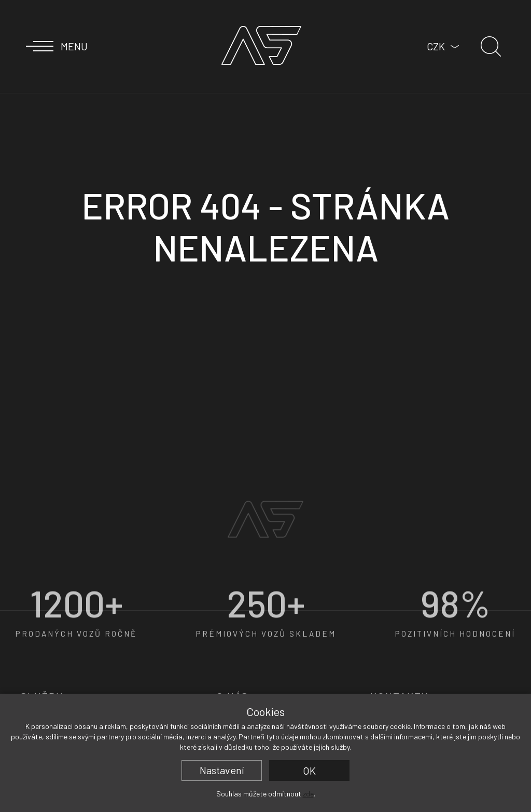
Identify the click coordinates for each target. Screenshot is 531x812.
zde (308, 794)
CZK (436, 46)
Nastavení (222, 770)
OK (309, 770)
